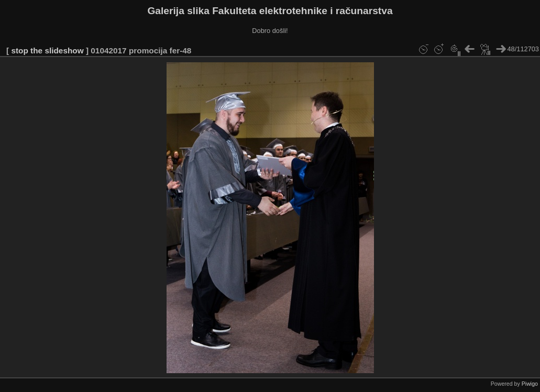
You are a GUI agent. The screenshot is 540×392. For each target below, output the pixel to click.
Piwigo (530, 384)
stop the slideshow (47, 51)
